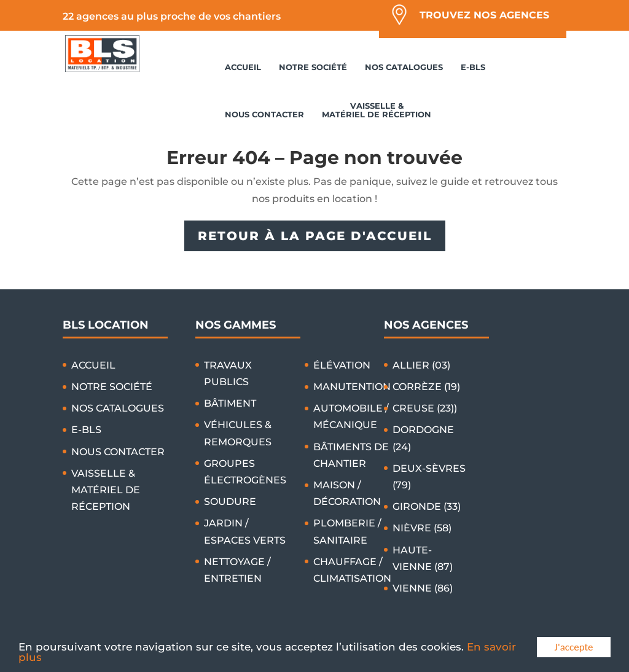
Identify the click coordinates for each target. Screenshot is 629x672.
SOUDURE (230, 502)
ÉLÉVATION (342, 365)
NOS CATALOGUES (404, 67)
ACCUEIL (243, 67)
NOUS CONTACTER (264, 114)
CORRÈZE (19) (426, 387)
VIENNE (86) (423, 588)
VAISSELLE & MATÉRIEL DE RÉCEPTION (377, 110)
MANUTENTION (352, 387)
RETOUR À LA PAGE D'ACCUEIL (315, 236)
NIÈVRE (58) (422, 528)
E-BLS (473, 67)
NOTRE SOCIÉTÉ (313, 67)
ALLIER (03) (421, 365)
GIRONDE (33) (427, 506)
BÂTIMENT (230, 403)
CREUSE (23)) (425, 408)
